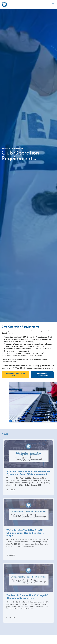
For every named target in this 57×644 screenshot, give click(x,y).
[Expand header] (54, 4)
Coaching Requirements (42, 375)
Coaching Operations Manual (15, 375)
